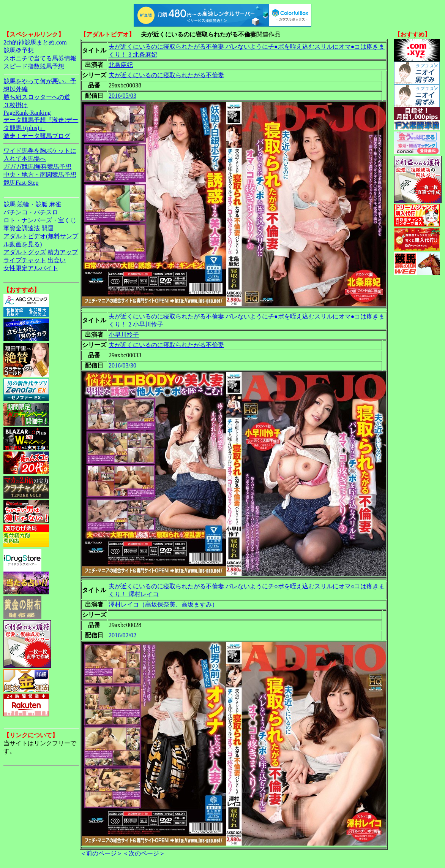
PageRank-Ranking (27, 113)
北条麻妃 (121, 65)
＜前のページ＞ (101, 853)
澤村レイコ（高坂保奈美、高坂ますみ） (163, 604)
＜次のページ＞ (144, 853)
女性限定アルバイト (31, 268)
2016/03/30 (122, 365)
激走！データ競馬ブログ (37, 136)
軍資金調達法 (22, 228)
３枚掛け (16, 105)
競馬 (9, 204)
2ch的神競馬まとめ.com (35, 42)
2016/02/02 (122, 635)
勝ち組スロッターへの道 (37, 97)
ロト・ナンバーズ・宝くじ (40, 220)
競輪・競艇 (32, 204)
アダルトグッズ (25, 252)
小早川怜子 (124, 335)
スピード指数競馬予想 (34, 66)
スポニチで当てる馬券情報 (40, 58)
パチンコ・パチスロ (31, 212)
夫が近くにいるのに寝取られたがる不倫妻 (166, 75)
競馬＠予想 (19, 50)
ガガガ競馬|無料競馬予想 (37, 167)
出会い (57, 260)
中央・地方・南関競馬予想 (40, 175)
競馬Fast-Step (21, 183)
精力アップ (63, 252)
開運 (47, 228)
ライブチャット (25, 260)
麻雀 (55, 204)
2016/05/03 (122, 96)
